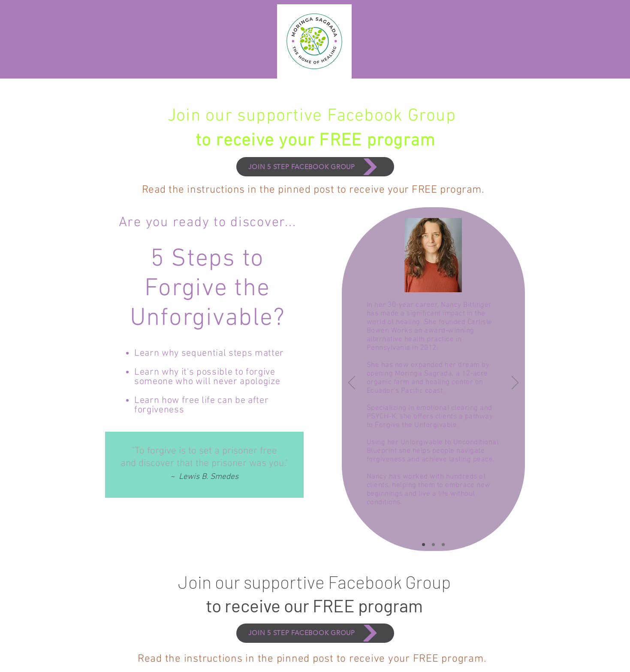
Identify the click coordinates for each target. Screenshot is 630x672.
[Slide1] (424, 545)
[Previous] (352, 383)
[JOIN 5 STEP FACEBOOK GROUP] (315, 167)
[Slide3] (443, 545)
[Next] (515, 383)
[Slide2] (433, 545)
